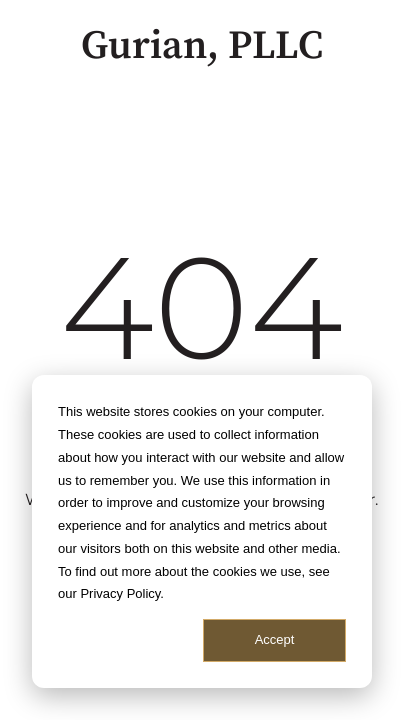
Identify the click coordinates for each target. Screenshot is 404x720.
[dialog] (202, 531)
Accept (275, 639)
